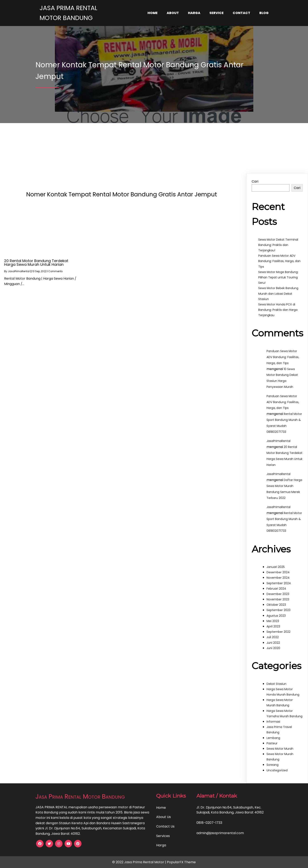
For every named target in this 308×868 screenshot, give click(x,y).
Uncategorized (277, 770)
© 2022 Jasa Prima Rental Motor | (140, 862)
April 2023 (273, 626)
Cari (255, 181)
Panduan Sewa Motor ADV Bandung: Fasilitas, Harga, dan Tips (279, 261)
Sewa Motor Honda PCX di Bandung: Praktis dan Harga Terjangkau (278, 310)
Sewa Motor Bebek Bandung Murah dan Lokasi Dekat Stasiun (278, 293)
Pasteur (272, 743)
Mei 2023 (273, 621)
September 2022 (278, 632)
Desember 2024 (278, 572)
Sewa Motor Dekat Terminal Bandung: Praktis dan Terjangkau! (278, 245)
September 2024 (279, 583)
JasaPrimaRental (19, 271)
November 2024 (278, 578)
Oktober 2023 (276, 605)
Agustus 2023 (276, 616)
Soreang (273, 765)
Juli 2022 (273, 637)
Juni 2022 (273, 643)
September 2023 (278, 610)
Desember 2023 (278, 594)
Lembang (273, 738)
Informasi (273, 722)
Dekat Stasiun (276, 684)
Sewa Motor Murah (280, 749)
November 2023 (278, 599)
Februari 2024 (276, 589)
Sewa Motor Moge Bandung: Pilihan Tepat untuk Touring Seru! (278, 277)
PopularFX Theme (181, 862)
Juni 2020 (273, 648)
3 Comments (54, 271)
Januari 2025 (276, 567)
